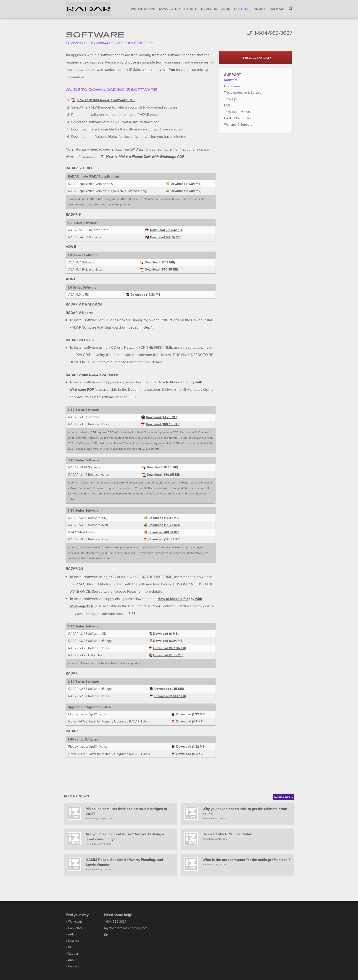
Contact (277, 9)
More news (283, 796)
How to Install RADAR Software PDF (106, 100)
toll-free (169, 70)
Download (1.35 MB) (169, 688)
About (260, 9)
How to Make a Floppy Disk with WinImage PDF (145, 157)
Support (242, 9)
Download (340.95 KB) (163, 474)
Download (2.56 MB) (168, 654)
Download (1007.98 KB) (163, 424)
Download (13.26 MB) (162, 416)
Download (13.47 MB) (164, 517)
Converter (169, 9)
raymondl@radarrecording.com (126, 927)
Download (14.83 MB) (146, 294)
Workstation (143, 9)
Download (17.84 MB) (186, 183)
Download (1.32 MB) (191, 713)
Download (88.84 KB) (164, 531)
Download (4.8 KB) (190, 720)
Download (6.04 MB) (168, 640)
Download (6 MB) (166, 633)
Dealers (209, 9)
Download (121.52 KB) (164, 539)
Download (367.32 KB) (166, 230)
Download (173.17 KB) (170, 695)
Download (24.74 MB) (166, 237)
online (147, 70)
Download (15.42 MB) (164, 524)
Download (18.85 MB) (162, 467)
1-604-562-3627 (273, 33)
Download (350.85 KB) (161, 269)
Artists (190, 9)
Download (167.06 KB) (170, 647)
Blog (226, 9)
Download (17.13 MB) (160, 262)
